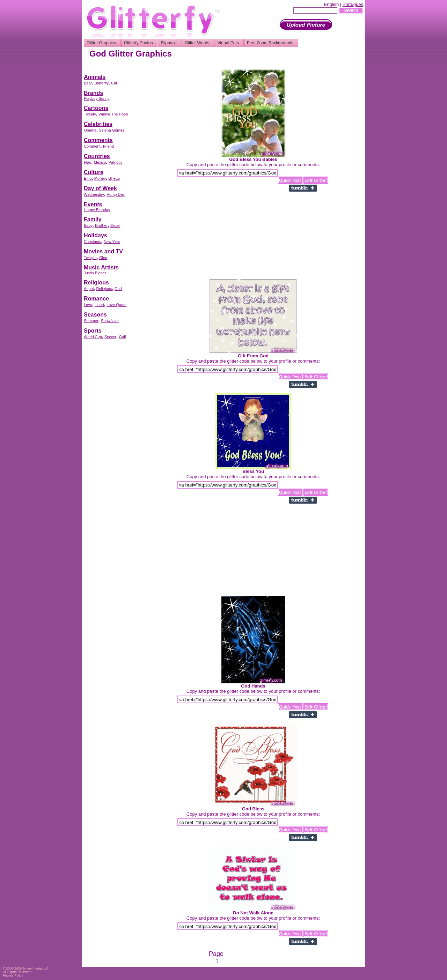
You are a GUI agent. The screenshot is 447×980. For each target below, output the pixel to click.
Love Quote (116, 305)
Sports (93, 331)
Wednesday (94, 194)
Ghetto (114, 178)
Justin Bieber (95, 273)
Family (93, 219)
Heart (99, 305)
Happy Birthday (97, 210)
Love (88, 305)
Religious (96, 283)
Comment (92, 146)
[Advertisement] (236, 67)
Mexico (100, 162)
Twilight (90, 258)
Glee (103, 258)
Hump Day (116, 194)
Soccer (110, 337)
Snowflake (110, 321)
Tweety (90, 114)
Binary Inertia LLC (36, 968)
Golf (122, 337)
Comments (98, 140)
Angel (89, 289)
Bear (88, 83)
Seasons (95, 315)
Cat (114, 83)
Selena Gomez (112, 130)
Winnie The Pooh (113, 114)
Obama (90, 130)
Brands (93, 93)
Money (100, 178)
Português (353, 4)
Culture (94, 172)
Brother (101, 225)
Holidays (96, 235)
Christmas (93, 242)
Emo (88, 178)
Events (93, 204)
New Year (112, 242)
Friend (108, 146)
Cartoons (96, 108)
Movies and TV (103, 251)
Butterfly (101, 83)
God (118, 289)
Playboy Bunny (97, 98)
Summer (91, 321)
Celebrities (98, 124)
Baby (88, 225)
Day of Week (100, 188)
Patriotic (116, 162)
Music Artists (101, 268)
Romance (96, 299)
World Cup (93, 337)
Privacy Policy (13, 975)
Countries (97, 156)
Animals (95, 77)
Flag (87, 162)
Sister (115, 225)
